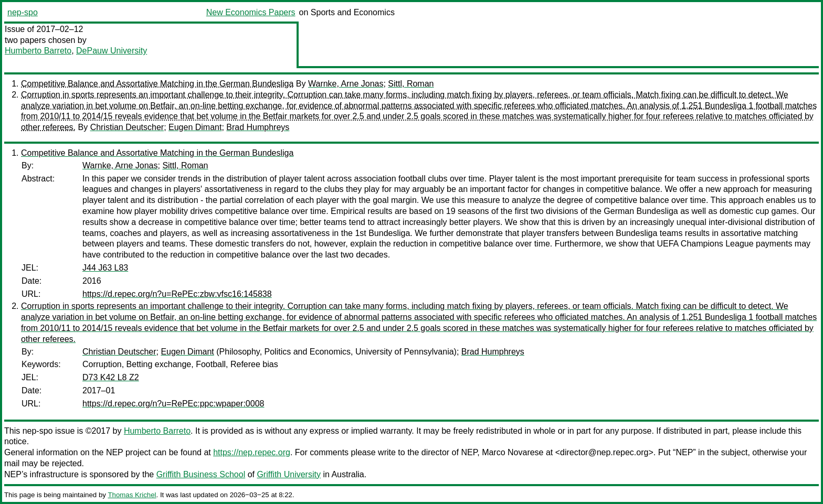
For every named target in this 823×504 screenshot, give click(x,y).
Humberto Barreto (38, 51)
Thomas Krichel (132, 495)
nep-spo (23, 12)
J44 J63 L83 (105, 268)
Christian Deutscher (127, 127)
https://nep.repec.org (252, 452)
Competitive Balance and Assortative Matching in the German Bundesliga (157, 84)
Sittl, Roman (411, 84)
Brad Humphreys (258, 127)
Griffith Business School (201, 474)
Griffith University (289, 474)
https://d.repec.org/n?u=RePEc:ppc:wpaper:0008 (173, 404)
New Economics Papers (251, 12)
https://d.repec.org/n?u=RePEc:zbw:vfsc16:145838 (177, 294)
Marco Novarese (513, 452)
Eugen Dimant (195, 127)
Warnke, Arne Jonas (346, 84)
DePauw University (112, 51)
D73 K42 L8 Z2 (111, 377)
